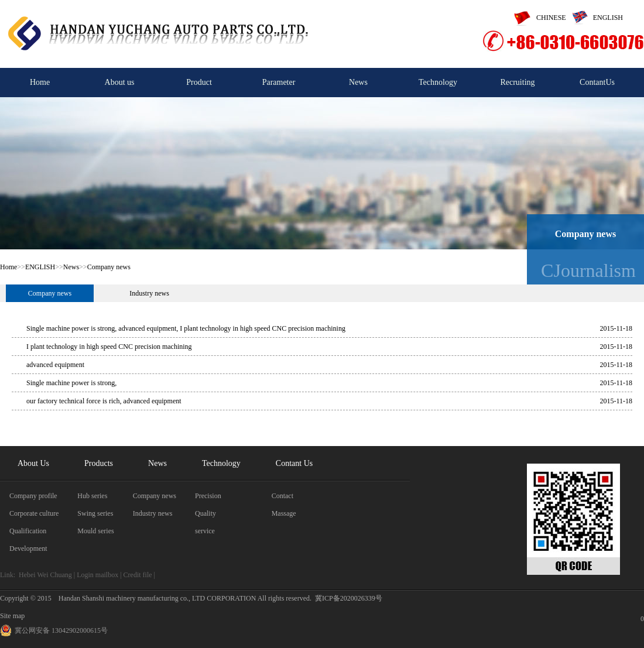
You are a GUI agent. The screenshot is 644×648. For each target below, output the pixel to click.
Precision (208, 496)
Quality (205, 513)
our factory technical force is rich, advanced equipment (104, 401)
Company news (109, 267)
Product (199, 82)
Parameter (279, 82)
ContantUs (597, 82)
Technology (438, 82)
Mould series (95, 531)
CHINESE (537, 18)
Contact (282, 496)
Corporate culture (34, 513)
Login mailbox (97, 575)
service (205, 531)
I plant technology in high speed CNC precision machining (109, 347)
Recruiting (517, 82)
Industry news (149, 293)
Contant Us (294, 463)
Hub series (92, 496)
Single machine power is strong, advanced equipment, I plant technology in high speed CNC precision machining (186, 328)
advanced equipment (55, 365)
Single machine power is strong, (71, 383)
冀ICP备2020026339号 (349, 598)
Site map (12, 616)
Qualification (28, 531)
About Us (33, 463)
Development (28, 548)
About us (120, 82)
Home (40, 82)
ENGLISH (595, 18)
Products (99, 463)
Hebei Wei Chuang (45, 575)
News (358, 82)
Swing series (95, 513)
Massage (284, 513)
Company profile (33, 496)
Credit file (138, 575)
